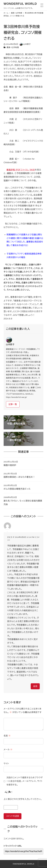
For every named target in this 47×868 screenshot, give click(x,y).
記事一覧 (13, 404)
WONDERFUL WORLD (20, 4)
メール (8, 750)
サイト (6, 764)
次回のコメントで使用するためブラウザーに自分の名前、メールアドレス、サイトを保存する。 (25, 781)
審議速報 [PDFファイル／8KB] (21, 170)
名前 (7, 736)
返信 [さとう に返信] (35, 686)
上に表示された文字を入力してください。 (23, 799)
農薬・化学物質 (13, 47)
